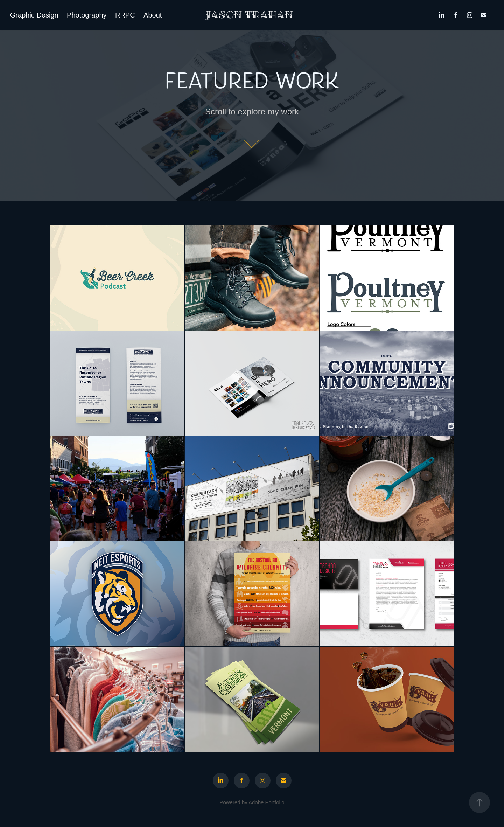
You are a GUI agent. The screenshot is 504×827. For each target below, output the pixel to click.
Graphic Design (34, 15)
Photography (87, 15)
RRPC (125, 15)
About (153, 15)
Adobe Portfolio (267, 802)
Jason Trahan (250, 15)
